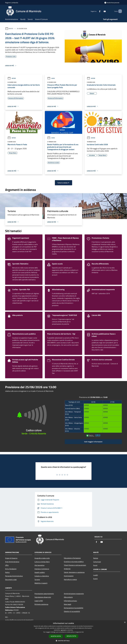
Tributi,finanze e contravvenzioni (75, 565)
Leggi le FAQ (39, 601)
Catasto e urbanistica (42, 576)
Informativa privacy (70, 601)
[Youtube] (102, 11)
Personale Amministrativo (14, 576)
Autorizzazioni (69, 576)
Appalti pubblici (40, 572)
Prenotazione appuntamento (44, 594)
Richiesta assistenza (41, 604)
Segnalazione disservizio (43, 597)
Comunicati (97, 562)
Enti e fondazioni (11, 569)
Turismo (37, 580)
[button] (63, 641)
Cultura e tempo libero (42, 562)
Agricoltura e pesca (70, 579)
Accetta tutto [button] (56, 636)
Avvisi (11, 28)
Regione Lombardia (12, 3)
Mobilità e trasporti (41, 583)
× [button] (125, 622)
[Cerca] (119, 11)
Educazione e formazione (72, 558)
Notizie (12, 78)
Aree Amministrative (12, 562)
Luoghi (96, 575)
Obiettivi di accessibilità (72, 611)
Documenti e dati (11, 580)
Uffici (7, 565)
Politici (7, 572)
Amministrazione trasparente (74, 594)
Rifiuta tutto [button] (71, 636)
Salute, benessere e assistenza (74, 572)
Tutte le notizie (63, 183)
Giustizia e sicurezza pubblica (74, 562)
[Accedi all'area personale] (112, 3)
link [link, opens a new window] (83, 632)
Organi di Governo (11, 558)
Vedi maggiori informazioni (93, 442)
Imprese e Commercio (42, 569)
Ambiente (67, 569)
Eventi (95, 579)
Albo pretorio (68, 597)
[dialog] (63, 632)
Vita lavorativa (39, 565)
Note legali (68, 604)
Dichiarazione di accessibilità (74, 608)
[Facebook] (97, 11)
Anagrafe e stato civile (42, 558)
